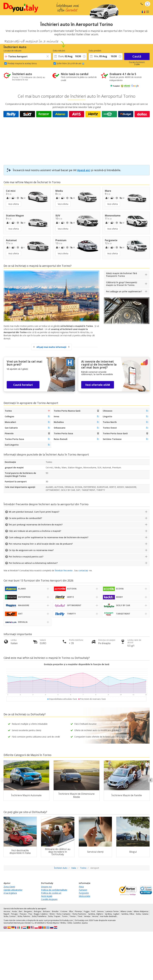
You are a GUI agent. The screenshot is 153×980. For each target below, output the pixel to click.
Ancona (7, 911)
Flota (81, 887)
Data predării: (95, 51)
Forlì (93, 911)
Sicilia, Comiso (10, 916)
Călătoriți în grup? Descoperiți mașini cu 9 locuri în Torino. (122, 284)
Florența (78, 911)
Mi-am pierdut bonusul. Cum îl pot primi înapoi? (34, 512)
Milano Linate (126, 911)
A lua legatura (10, 893)
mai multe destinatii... (109, 916)
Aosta (14, 911)
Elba (71, 911)
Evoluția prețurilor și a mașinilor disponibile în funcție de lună (77, 664)
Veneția (87, 916)
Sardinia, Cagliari (112, 914)
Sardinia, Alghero (96, 914)
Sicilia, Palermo (24, 916)
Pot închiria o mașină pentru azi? (26, 557)
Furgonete (84, 893)
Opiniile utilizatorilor (13, 890)
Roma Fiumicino (79, 914)
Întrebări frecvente (64, 570)
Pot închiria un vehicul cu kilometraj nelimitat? (33, 563)
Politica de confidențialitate (54, 890)
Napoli (6, 914)
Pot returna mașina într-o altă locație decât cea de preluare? (41, 544)
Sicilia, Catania (142, 914)
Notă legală (47, 896)
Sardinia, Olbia (128, 914)
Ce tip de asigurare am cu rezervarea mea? (31, 550)
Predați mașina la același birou (22, 63)
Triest (80, 916)
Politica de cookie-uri (51, 893)
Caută (137, 56)
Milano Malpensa (141, 911)
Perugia (14, 914)
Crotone (64, 911)
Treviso (73, 916)
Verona (95, 916)
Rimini (52, 914)
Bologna (38, 911)
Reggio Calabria (41, 914)
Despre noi (46, 887)
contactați (83, 570)
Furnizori (83, 890)
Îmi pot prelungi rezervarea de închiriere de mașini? (36, 525)
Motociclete (85, 896)
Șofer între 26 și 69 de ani (70, 63)
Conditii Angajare (49, 899)
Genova (100, 911)
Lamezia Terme (112, 911)
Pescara (23, 914)
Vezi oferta (14, 204)
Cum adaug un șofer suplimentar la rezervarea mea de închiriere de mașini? (49, 537)
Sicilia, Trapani (54, 916)
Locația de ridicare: (13, 51)
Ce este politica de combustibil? (25, 518)
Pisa (30, 914)
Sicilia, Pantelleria (39, 916)
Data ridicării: (59, 51)
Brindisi (55, 911)
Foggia (87, 911)
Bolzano (47, 911)
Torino (65, 916)
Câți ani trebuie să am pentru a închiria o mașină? (35, 531)
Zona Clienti (9, 887)
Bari (20, 911)
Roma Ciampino (64, 914)
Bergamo (28, 911)
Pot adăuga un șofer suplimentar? (124, 291)
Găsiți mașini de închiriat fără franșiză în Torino (121, 275)
